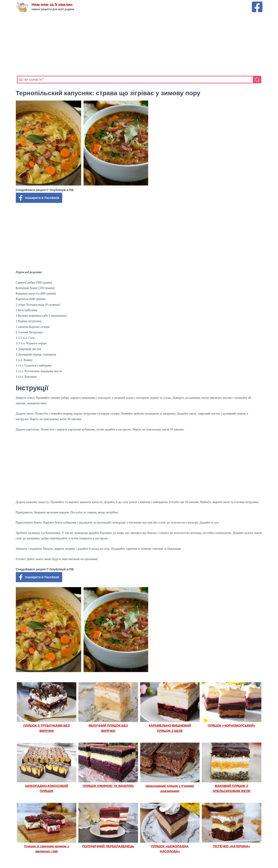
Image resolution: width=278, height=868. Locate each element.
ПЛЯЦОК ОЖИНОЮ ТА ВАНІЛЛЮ (108, 786)
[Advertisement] (139, 44)
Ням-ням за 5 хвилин (52, 5)
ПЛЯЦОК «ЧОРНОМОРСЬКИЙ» (231, 725)
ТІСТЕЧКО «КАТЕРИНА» (231, 846)
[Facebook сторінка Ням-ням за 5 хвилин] (257, 3)
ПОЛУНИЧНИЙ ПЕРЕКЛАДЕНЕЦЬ (108, 846)
